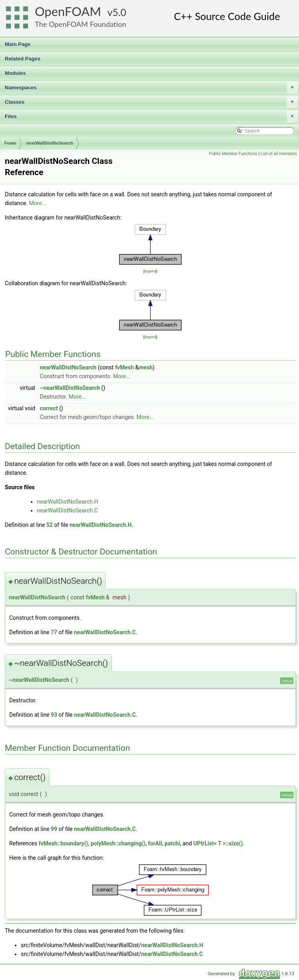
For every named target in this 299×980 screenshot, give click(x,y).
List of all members (279, 154)
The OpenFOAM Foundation (80, 24)
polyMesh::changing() (118, 843)
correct (49, 408)
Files (151, 117)
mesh (146, 367)
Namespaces (151, 88)
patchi (172, 843)
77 (54, 632)
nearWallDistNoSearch (50, 143)
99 (54, 829)
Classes (151, 102)
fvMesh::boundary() (63, 843)
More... (37, 203)
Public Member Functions (233, 154)
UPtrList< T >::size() (218, 843)
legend (150, 271)
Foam (10, 143)
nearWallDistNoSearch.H (67, 502)
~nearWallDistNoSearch (70, 388)
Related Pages (23, 59)
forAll (155, 843)
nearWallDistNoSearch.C (67, 510)
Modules (15, 73)
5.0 (119, 12)
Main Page (18, 44)
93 (54, 715)
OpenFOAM (68, 11)
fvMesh (124, 367)
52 (50, 525)
